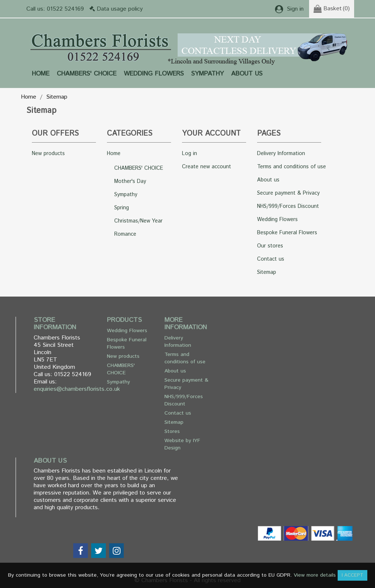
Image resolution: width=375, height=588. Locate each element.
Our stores (270, 246)
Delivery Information (281, 154)
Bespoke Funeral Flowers (287, 233)
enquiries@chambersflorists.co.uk (77, 389)
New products (48, 154)
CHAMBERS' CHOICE (87, 74)
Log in (190, 154)
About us (247, 74)
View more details (315, 575)
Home (41, 74)
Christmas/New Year (138, 221)
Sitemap (267, 272)
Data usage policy (120, 9)
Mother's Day (130, 181)
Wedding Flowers (154, 74)
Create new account (207, 167)
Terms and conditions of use (292, 167)
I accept (352, 575)
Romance (125, 234)
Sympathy (207, 74)
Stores (172, 431)
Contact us (271, 259)
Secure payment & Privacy (288, 193)
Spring (122, 208)
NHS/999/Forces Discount (288, 206)
